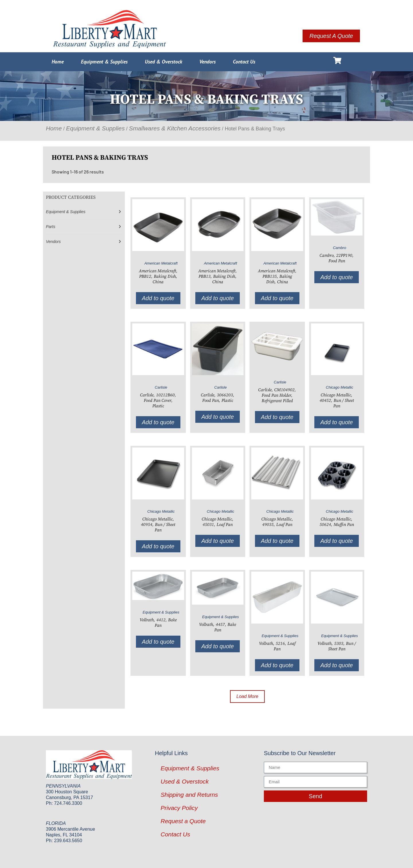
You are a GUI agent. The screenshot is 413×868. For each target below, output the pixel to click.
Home (58, 62)
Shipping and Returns (189, 795)
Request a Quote (183, 821)
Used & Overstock (163, 62)
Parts (51, 227)
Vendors (208, 62)
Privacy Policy (179, 808)
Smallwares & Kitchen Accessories (175, 128)
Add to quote (158, 298)
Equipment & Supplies (104, 62)
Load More (247, 696)
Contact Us (244, 62)
